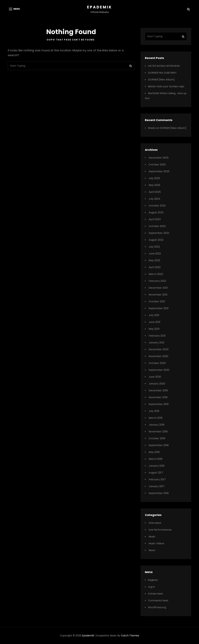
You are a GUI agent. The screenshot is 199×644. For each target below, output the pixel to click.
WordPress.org (157, 607)
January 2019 (156, 425)
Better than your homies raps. (166, 86)
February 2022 (157, 281)
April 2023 (155, 219)
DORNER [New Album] (161, 80)
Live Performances (160, 530)
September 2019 (159, 404)
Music (152, 537)
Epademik (100, 7)
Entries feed (155, 594)
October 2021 (157, 301)
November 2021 (158, 295)
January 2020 (157, 384)
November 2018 (158, 432)
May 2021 (154, 329)
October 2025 (157, 165)
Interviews (155, 523)
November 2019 (158, 397)
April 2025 (155, 192)
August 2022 (156, 240)
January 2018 (157, 466)
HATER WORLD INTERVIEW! (164, 66)
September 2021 (159, 308)
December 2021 (158, 288)
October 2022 (157, 226)
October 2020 (157, 363)
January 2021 (156, 343)
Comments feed (158, 601)
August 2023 (156, 212)
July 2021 (154, 315)
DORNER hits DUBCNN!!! (162, 73)
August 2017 (156, 473)
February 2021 (157, 336)
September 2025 (159, 171)
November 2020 (158, 356)
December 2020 (159, 349)
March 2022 (156, 274)
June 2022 (155, 254)
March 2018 (156, 459)
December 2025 (159, 158)
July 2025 (154, 178)
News (152, 550)
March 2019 (155, 418)
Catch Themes (130, 636)
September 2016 (159, 493)
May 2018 (154, 452)
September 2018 (159, 445)
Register (153, 580)
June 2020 (155, 377)
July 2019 (154, 411)
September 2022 (159, 233)
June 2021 (154, 322)
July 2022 (154, 247)
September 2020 (159, 370)
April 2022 (155, 267)
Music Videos (156, 543)
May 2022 (154, 260)
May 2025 (154, 185)
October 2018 (157, 438)
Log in (151, 587)
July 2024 (154, 199)
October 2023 (157, 206)
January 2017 (157, 486)
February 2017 (157, 479)
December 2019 (158, 390)
